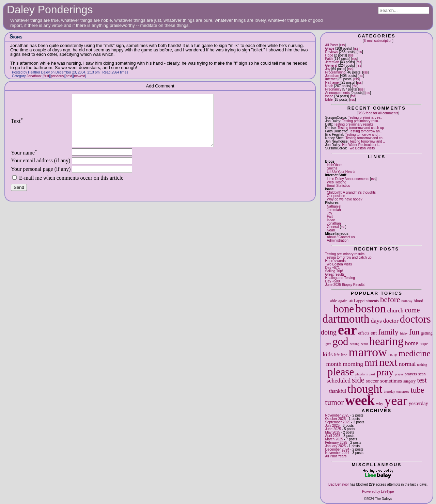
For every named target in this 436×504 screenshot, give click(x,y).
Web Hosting (336, 182)
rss (342, 45)
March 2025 (334, 439)
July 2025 (332, 426)
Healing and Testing (340, 278)
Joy (328, 69)
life (337, 355)
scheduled (339, 380)
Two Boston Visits (361, 148)
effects (364, 333)
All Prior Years (336, 456)
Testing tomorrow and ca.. (365, 138)
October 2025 (335, 419)
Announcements (337, 93)
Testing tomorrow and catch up (361, 128)
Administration (337, 240)
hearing (386, 341)
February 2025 (336, 443)
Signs (16, 37)
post (372, 374)
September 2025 (338, 422)
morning (353, 364)
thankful (338, 391)
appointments (368, 301)
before (390, 300)
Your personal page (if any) (41, 179)
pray (385, 372)
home (412, 343)
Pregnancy (333, 89)
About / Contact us (341, 237)
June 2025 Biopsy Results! (345, 285)
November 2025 (337, 415)
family (388, 332)
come (412, 310)
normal (407, 364)
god (340, 342)
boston (371, 308)
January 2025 (335, 446)
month (334, 364)
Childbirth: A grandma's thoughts (351, 192)
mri (371, 363)
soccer (372, 381)
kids (328, 354)
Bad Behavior (339, 484)
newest (79, 76)
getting (426, 333)
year (396, 400)
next (388, 362)
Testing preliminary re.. (365, 118)
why (380, 404)
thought (365, 389)
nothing (422, 365)
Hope (329, 55)
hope (424, 344)
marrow (368, 352)
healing (355, 344)
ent (374, 333)
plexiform (362, 374)
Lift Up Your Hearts (341, 172)
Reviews (331, 52)
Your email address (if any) (41, 171)
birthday (407, 301)
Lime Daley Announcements (348, 179)
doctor (391, 321)
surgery (410, 381)
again (343, 301)
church (395, 310)
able (333, 301)
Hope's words (335, 261)
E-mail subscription (378, 41)
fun (414, 332)
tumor (334, 402)
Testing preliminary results (354, 124)
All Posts (332, 45)
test (422, 380)
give (329, 344)
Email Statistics (338, 186)
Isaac (329, 96)
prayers (411, 374)
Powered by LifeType (378, 492)
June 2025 (333, 429)
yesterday (418, 403)
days (376, 321)
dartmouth (346, 319)
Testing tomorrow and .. (363, 135)
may (393, 355)
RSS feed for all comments (378, 113)
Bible (329, 100)
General (331, 66)
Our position (336, 196)
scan (422, 374)
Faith (329, 59)
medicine (415, 353)
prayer (399, 374)
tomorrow (403, 392)
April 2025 (333, 436)
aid (352, 300)
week (360, 400)
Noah (329, 86)
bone (344, 309)
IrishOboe (334, 165)
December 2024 (337, 449)
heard (364, 344)
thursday (390, 392)
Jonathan (332, 76)
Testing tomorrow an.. (365, 131)
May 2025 (332, 432)
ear (347, 330)
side (358, 380)
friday (404, 333)
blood (419, 301)
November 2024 (337, 453)
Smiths (332, 168)
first (46, 76)
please (341, 372)
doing (329, 332)
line (344, 355)
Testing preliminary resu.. (361, 121)
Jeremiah (332, 62)
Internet (331, 79)
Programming (335, 72)
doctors (415, 319)
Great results (335, 274)
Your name (24, 163)
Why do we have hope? (345, 199)
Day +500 (332, 281)
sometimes (391, 381)
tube (417, 390)
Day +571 (332, 268)
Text (17, 126)
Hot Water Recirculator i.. (361, 145)
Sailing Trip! (334, 271)
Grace (330, 48)
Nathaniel (332, 83)
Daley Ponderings (50, 10)
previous (58, 76)
